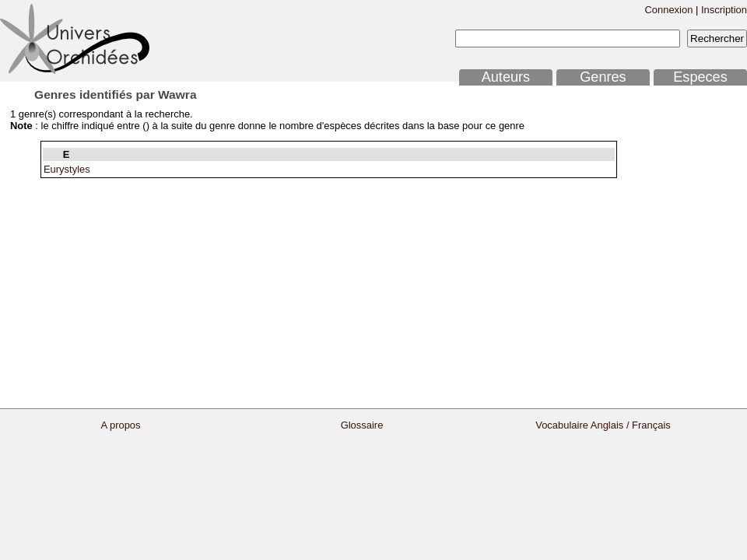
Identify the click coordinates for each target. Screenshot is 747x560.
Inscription (724, 10)
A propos (120, 425)
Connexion (668, 10)
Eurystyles (67, 169)
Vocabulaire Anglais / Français (603, 425)
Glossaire (362, 425)
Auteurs (506, 77)
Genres (603, 77)
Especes (700, 77)
